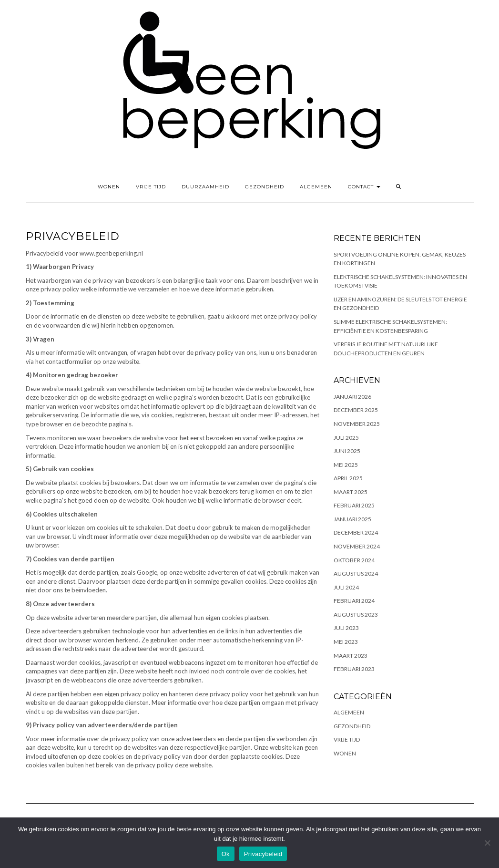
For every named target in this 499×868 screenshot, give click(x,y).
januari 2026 (352, 397)
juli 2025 (346, 438)
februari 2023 (354, 669)
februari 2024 (354, 601)
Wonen (109, 187)
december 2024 (356, 532)
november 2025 (357, 424)
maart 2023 (351, 656)
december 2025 (356, 410)
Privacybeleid (263, 854)
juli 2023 (346, 628)
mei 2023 (346, 642)
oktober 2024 (354, 560)
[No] (487, 843)
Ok (226, 854)
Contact (364, 187)
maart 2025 (351, 492)
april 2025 (348, 478)
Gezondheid (265, 187)
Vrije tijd (151, 187)
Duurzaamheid (205, 187)
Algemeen (316, 187)
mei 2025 (346, 465)
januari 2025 (352, 519)
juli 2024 (346, 587)
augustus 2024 (356, 573)
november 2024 (357, 546)
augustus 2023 (356, 615)
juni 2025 (347, 451)
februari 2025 (354, 505)
